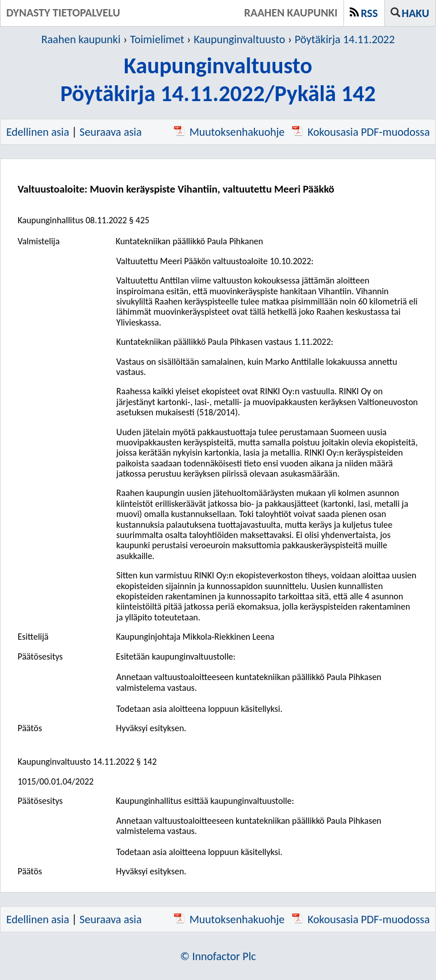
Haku (416, 13)
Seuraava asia (110, 132)
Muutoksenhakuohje (229, 132)
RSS (370, 13)
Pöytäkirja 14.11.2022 (345, 39)
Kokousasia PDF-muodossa (361, 132)
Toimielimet (157, 39)
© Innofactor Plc (218, 956)
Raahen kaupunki (81, 39)
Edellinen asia (38, 132)
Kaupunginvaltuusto (239, 39)
